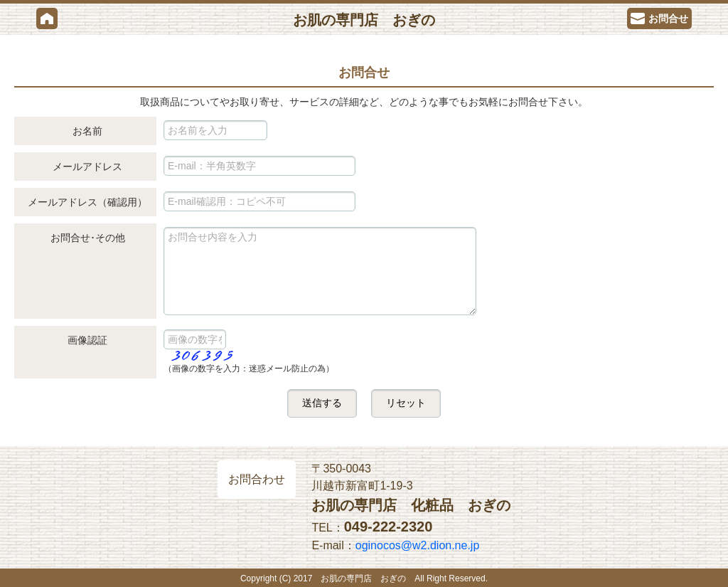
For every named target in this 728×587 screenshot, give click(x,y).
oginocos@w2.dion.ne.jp (418, 545)
